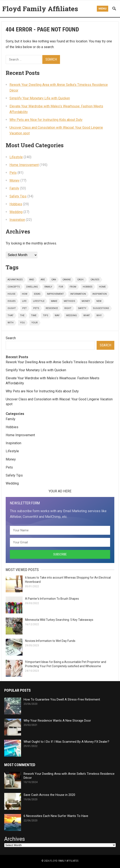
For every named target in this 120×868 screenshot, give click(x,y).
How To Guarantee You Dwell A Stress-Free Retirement (62, 699)
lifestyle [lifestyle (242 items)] (39, 301)
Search (11, 338)
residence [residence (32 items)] (52, 308)
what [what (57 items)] (87, 315)
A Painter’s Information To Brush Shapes (52, 599)
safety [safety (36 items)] (82, 308)
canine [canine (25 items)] (67, 280)
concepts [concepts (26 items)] (14, 287)
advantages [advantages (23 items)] (15, 280)
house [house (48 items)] (11, 294)
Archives (15, 839)
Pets (13, 173)
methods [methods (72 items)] (69, 301)
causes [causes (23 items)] (95, 280)
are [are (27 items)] (43, 280)
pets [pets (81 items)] (36, 308)
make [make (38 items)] (54, 301)
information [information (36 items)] (78, 294)
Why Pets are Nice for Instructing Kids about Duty (46, 120)
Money (15, 180)
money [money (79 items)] (86, 301)
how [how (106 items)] (25, 294)
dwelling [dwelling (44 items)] (32, 287)
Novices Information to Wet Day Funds (50, 641)
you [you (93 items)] (22, 323)
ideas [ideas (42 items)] (37, 294)
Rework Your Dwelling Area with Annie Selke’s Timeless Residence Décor (60, 362)
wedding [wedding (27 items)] (71, 315)
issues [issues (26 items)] (12, 301)
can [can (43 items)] (54, 280)
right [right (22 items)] (68, 308)
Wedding (16, 212)
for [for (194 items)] (61, 287)
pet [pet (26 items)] (25, 308)
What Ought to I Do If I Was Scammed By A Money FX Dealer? (66, 742)
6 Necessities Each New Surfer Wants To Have (56, 816)
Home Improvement (24, 165)
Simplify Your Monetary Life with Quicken (40, 98)
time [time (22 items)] (34, 315)
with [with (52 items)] (11, 323)
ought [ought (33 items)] (12, 308)
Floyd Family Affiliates (40, 9)
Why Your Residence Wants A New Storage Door (57, 721)
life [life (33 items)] (24, 301)
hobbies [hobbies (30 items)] (88, 287)
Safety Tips (18, 196)
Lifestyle (16, 157)
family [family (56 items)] (48, 287)
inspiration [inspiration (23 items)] (100, 294)
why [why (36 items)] (99, 315)
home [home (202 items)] (102, 287)
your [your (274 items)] (35, 323)
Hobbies (16, 204)
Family (14, 188)
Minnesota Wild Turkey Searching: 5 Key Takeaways (59, 620)
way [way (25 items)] (57, 315)
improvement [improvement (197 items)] (55, 294)
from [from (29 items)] (73, 287)
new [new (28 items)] (99, 301)
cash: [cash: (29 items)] (81, 280)
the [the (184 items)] (22, 315)
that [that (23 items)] (11, 315)
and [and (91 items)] (32, 280)
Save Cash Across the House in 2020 (49, 795)
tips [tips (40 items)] (46, 315)
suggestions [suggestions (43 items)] (101, 308)
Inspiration (17, 220)
